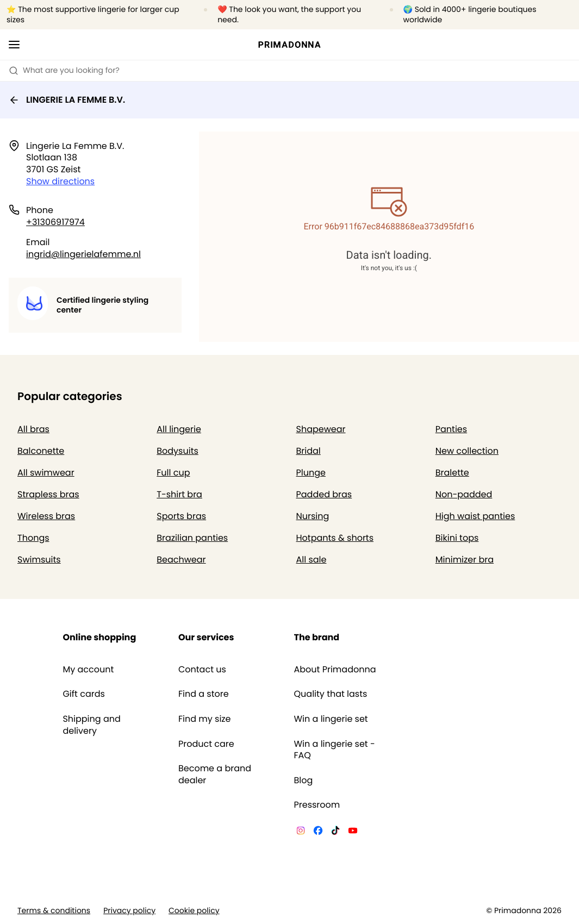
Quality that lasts (331, 694)
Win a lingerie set (331, 719)
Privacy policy (129, 911)
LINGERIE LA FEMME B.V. (67, 100)
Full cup (173, 473)
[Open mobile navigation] (14, 45)
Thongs (33, 538)
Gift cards (83, 694)
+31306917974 (55, 222)
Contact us (202, 670)
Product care (206, 744)
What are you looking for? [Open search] (64, 70)
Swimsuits (39, 560)
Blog (304, 781)
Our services (206, 637)
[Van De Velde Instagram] (301, 832)
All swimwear (46, 473)
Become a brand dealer (215, 774)
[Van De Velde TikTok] (335, 832)
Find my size (205, 719)
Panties (451, 429)
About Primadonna (335, 670)
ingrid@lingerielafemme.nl (83, 254)
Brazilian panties (192, 538)
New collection (467, 451)
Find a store (204, 694)
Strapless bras (48, 494)
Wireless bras (46, 516)
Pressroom (317, 805)
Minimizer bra (465, 560)
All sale (312, 560)
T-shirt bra (179, 494)
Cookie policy (194, 911)
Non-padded (464, 494)
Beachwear (181, 560)
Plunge (311, 473)
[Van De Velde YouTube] (353, 832)
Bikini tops (457, 538)
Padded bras (324, 494)
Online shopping (99, 637)
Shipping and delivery (91, 725)
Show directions (60, 181)
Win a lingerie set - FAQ (335, 750)
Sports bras (181, 516)
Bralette (452, 473)
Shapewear (321, 429)
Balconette (41, 451)
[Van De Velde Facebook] (318, 832)
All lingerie (179, 429)
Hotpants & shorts (335, 538)
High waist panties (475, 516)
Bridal (309, 451)
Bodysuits (178, 451)
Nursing (313, 516)
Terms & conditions (54, 911)
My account (88, 670)
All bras (33, 429)
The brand (317, 637)
